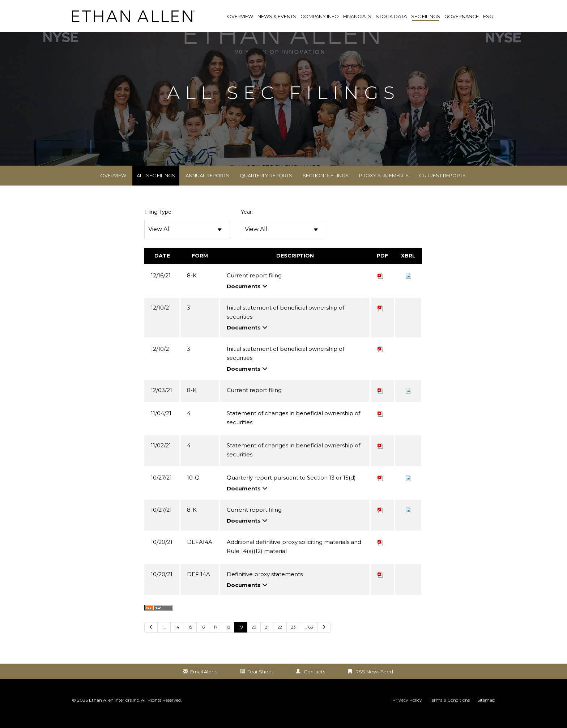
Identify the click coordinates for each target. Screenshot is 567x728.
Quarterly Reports (266, 187)
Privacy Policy (407, 711)
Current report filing (254, 286)
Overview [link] (240, 16)
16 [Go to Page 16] (203, 638)
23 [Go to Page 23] (293, 638)
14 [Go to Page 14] (177, 638)
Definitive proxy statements (265, 585)
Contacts (314, 682)
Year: (247, 223)
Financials (357, 16)
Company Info (320, 16)
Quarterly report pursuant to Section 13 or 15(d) (291, 488)
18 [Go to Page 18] (228, 638)
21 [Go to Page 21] (267, 638)
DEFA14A (200, 553)
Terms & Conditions (450, 711)
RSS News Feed (374, 682)
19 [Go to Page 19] (241, 638)
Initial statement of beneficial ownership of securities (285, 323)
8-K (192, 286)
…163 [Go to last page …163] (309, 638)
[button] (408, 286)
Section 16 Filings (326, 187)
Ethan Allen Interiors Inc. (114, 711)
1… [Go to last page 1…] (164, 638)
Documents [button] (247, 297)
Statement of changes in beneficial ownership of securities (293, 429)
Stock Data (391, 16)
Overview (113, 187)
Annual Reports (207, 187)
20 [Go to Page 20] (254, 638)
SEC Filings (426, 16)
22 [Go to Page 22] (280, 638)
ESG (488, 16)
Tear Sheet (261, 682)
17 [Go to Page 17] (216, 638)
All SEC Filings (156, 187)
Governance (462, 16)
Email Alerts (204, 682)
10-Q (193, 488)
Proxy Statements (384, 187)
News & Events (277, 16)
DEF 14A (199, 585)
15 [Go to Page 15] (190, 638)
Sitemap (486, 711)
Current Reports (442, 187)
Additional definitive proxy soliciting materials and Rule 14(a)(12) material (294, 557)
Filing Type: (158, 223)
